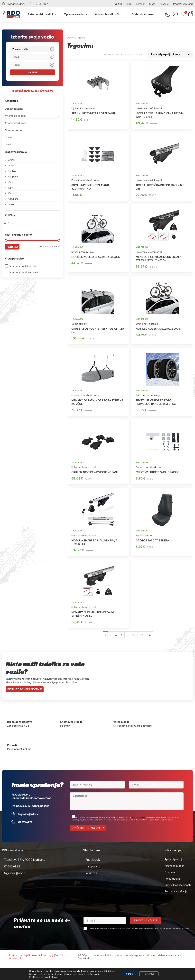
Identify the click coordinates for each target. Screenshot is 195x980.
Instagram (93, 866)
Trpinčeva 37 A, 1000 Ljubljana (30, 805)
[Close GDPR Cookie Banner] (165, 974)
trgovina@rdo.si (16, 4)
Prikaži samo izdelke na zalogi (23, 272)
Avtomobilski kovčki (110, 14)
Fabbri (12, 193)
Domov (71, 38)
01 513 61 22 (42, 4)
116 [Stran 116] (149, 634)
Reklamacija (172, 878)
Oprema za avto (76, 14)
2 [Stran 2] (111, 634)
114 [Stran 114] (134, 634)
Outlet (118, 4)
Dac (10, 188)
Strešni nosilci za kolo (83, 251)
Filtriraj (13, 247)
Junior (11, 204)
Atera (11, 165)
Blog (129, 4)
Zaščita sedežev (144, 535)
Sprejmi (129, 974)
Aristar (12, 160)
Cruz (11, 182)
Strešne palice (79, 323)
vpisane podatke (138, 817)
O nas (152, 4)
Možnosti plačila (174, 865)
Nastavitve (150, 974)
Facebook (93, 859)
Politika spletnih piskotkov (41, 977)
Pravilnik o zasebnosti (178, 884)
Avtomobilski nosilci (42, 14)
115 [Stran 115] (141, 634)
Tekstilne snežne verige (148, 395)
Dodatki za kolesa (143, 14)
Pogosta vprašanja (183, 4)
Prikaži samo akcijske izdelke (23, 266)
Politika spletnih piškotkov (23, 954)
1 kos (11, 223)
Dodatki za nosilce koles (148, 466)
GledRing (13, 199)
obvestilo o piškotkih (181, 928)
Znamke (164, 4)
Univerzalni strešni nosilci (149, 108)
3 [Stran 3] (116, 634)
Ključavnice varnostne (83, 108)
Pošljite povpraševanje (25, 688)
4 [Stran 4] (122, 634)
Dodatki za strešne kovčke (85, 179)
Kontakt (140, 4)
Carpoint (13, 177)
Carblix (12, 171)
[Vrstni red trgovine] (171, 54)
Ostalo (9, 144)
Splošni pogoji (173, 859)
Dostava (170, 871)
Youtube (91, 872)
